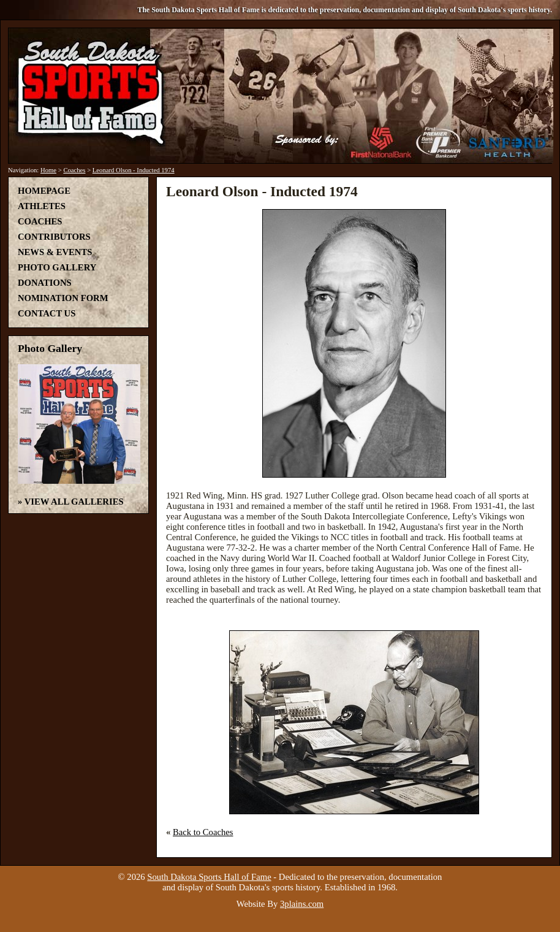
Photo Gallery (57, 267)
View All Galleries (74, 502)
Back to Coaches (203, 832)
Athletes (42, 206)
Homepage (44, 191)
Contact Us (47, 313)
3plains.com (302, 904)
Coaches (74, 170)
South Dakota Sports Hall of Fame (209, 877)
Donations (45, 283)
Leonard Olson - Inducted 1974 (134, 170)
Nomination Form (63, 298)
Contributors (54, 237)
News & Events (55, 252)
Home (48, 170)
